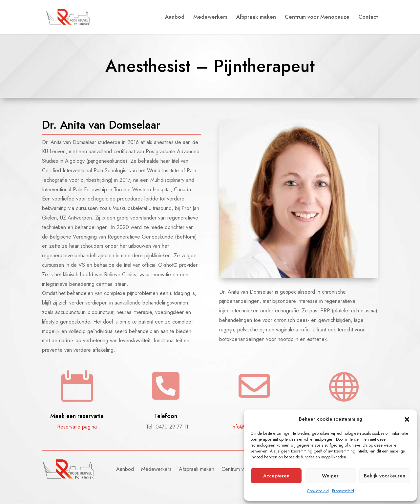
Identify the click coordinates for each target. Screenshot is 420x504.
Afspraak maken (256, 18)
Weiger (330, 476)
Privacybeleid (343, 491)
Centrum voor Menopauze (317, 18)
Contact (368, 18)
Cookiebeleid (318, 491)
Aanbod (175, 18)
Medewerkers (210, 18)
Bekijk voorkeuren (385, 476)
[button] (407, 419)
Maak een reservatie (77, 416)
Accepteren (276, 476)
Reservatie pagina (77, 427)
